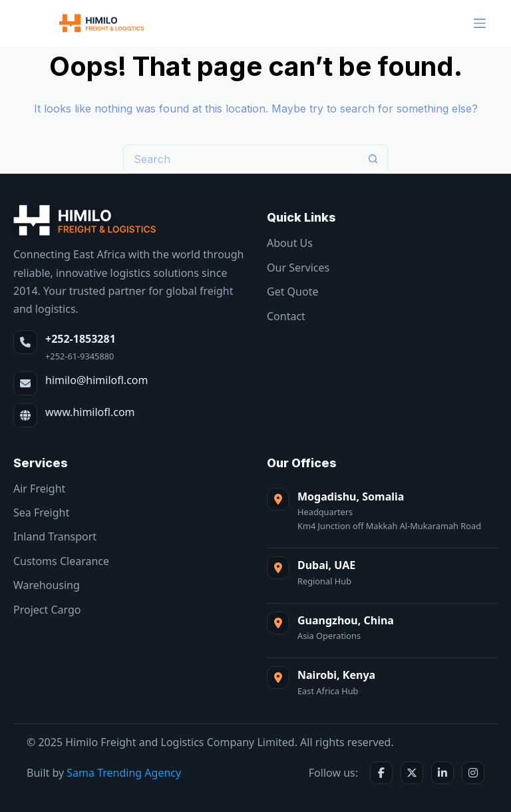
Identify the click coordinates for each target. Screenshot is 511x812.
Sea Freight (41, 512)
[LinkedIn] (442, 773)
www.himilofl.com (90, 412)
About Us (290, 243)
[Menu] (480, 23)
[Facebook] (381, 773)
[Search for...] (241, 159)
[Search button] (374, 159)
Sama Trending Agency (124, 773)
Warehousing (47, 585)
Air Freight (39, 489)
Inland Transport (55, 536)
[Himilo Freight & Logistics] (85, 220)
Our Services (298, 268)
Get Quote (292, 292)
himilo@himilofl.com (96, 380)
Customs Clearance (61, 561)
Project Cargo (47, 610)
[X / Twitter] (412, 773)
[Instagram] (473, 773)
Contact (286, 316)
